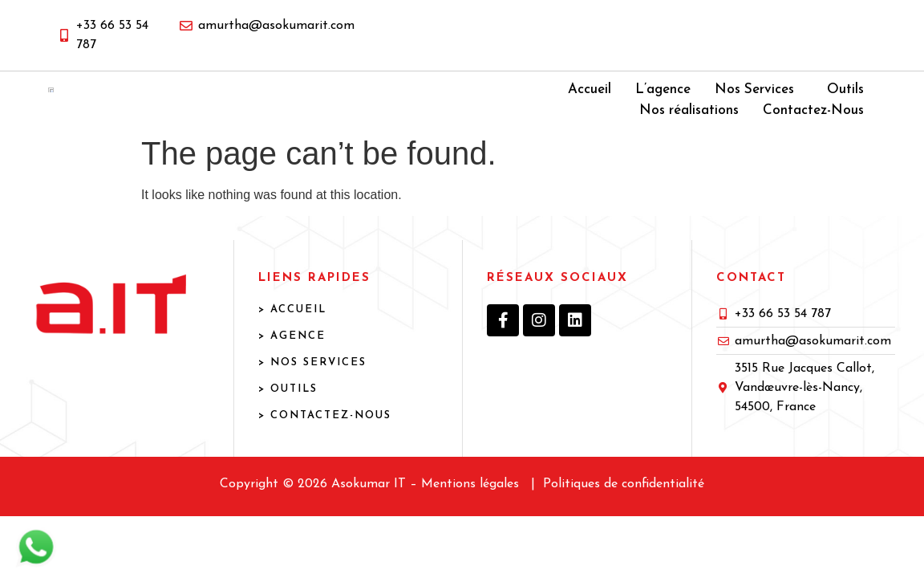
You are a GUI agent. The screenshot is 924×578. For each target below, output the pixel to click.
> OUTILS (288, 419)
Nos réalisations (689, 125)
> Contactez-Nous (325, 446)
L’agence (663, 105)
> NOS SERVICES (312, 393)
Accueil (590, 105)
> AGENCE (292, 366)
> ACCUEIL (292, 340)
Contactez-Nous (813, 125)
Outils (845, 105)
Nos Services (754, 105)
